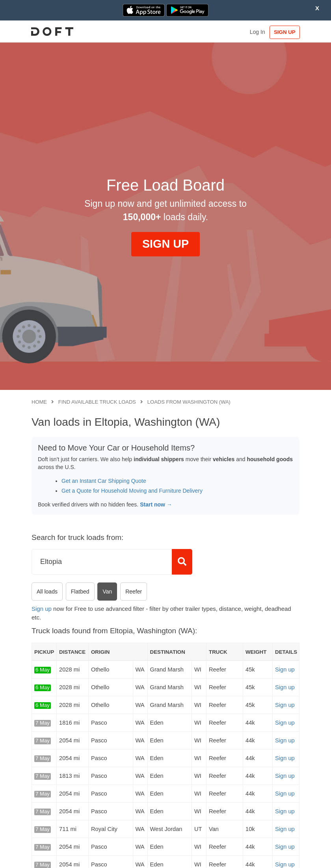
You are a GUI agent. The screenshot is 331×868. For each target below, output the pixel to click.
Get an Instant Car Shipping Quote (104, 481)
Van (107, 592)
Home (39, 402)
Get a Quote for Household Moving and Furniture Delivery (132, 491)
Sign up (42, 609)
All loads (47, 592)
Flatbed (80, 592)
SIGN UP (283, 32)
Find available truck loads (97, 402)
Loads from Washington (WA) (189, 402)
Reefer (134, 592)
